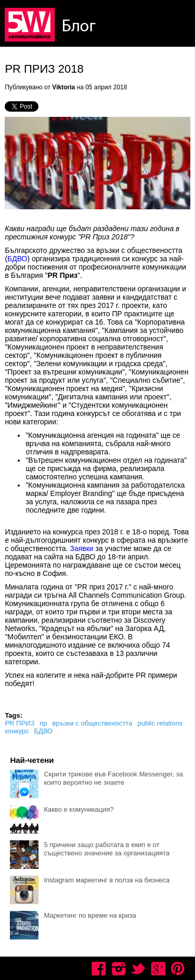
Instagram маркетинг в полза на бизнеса (107, 880)
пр (43, 723)
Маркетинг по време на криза (90, 915)
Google (158, 969)
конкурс (17, 731)
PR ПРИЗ (19, 723)
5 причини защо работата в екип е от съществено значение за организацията (107, 849)
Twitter (138, 969)
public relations (160, 723)
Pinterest (178, 969)
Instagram (119, 969)
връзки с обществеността (93, 723)
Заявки (81, 548)
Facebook (99, 969)
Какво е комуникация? (79, 809)
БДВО (17, 259)
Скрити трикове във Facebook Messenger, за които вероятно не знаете (113, 778)
